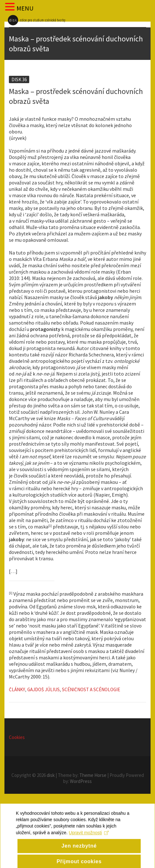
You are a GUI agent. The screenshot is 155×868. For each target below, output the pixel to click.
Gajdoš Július (44, 689)
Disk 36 (19, 79)
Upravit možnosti (89, 852)
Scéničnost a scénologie (91, 689)
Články (17, 689)
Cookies (17, 737)
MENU (25, 8)
